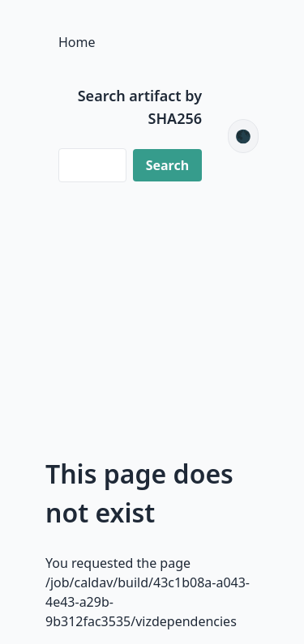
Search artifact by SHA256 (140, 107)
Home (77, 42)
